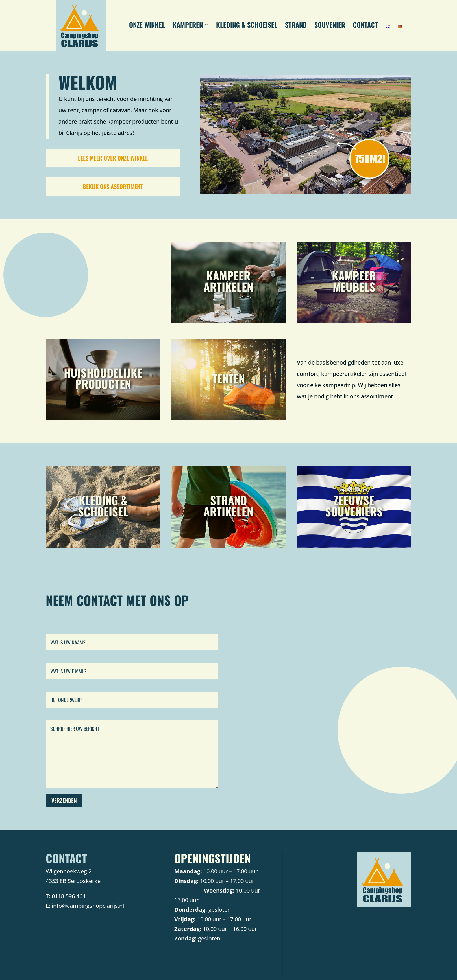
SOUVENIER (330, 26)
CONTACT (365, 26)
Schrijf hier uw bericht (132, 754)
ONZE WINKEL (147, 26)
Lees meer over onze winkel (113, 158)
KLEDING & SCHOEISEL (247, 26)
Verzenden (64, 800)
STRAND (296, 26)
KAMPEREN (188, 26)
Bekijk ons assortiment (113, 186)
